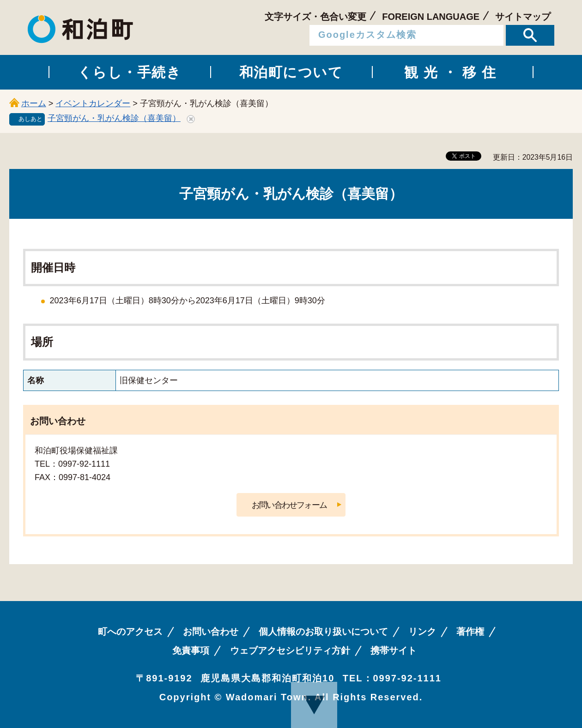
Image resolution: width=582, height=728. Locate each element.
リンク (422, 632)
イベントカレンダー (93, 103)
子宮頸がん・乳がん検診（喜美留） (114, 118)
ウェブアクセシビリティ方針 (290, 650)
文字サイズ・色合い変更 (315, 17)
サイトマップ (523, 17)
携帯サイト (394, 650)
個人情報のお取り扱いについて (323, 632)
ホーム (34, 103)
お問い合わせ (211, 632)
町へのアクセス (130, 632)
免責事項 (191, 650)
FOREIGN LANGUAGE (431, 17)
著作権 (470, 632)
